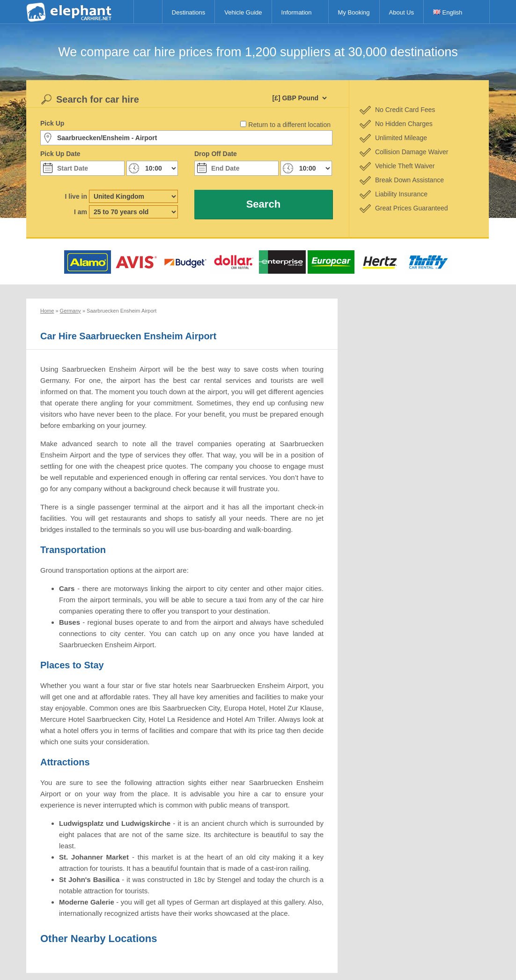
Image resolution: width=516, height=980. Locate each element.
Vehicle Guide (243, 12)
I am (81, 212)
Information (297, 12)
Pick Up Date (60, 154)
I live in (76, 196)
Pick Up (52, 123)
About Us (402, 12)
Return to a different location (289, 125)
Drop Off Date (216, 154)
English (448, 12)
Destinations (189, 12)
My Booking (354, 12)
